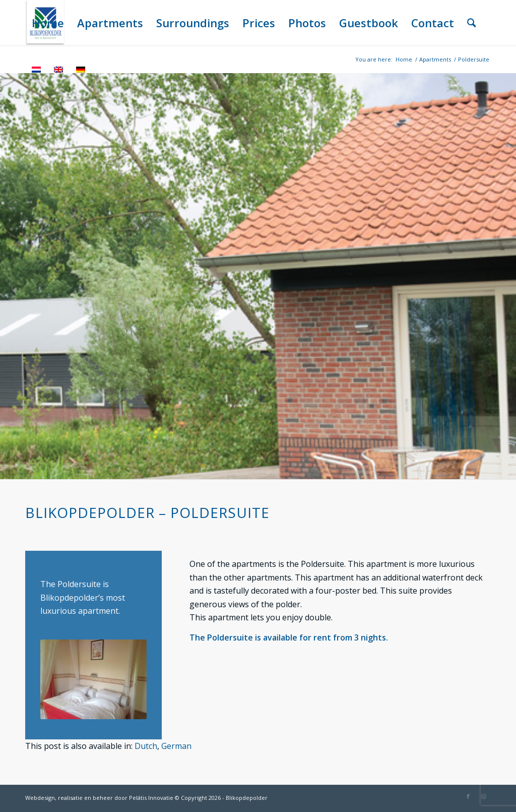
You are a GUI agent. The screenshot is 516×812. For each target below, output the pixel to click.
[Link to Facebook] (468, 796)
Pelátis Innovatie (151, 798)
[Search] (471, 23)
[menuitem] (48, 23)
